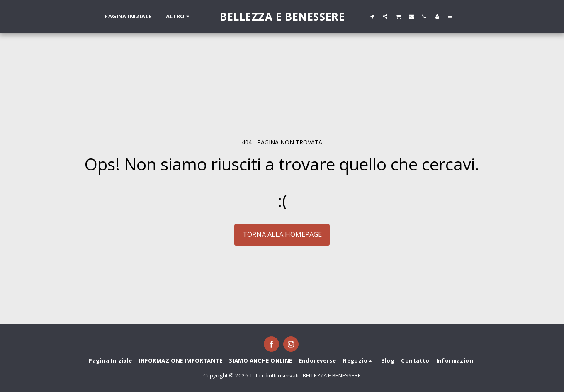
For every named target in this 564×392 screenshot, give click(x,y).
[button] (372, 16)
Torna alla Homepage (282, 234)
